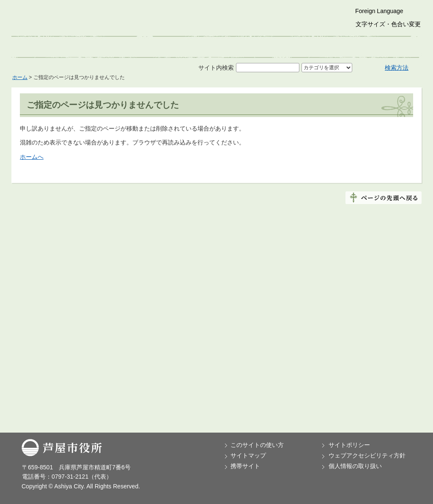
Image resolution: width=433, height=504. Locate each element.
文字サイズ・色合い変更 (388, 24)
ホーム (20, 77)
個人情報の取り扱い (355, 466)
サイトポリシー (349, 445)
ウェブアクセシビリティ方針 (367, 455)
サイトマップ (248, 455)
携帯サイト (245, 466)
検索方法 (397, 68)
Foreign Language (379, 11)
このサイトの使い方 (257, 445)
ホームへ (32, 157)
